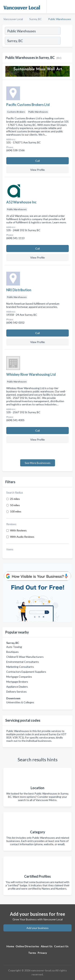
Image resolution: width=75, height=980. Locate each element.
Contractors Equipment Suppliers (26, 672)
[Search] (66, 41)
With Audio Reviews (22, 537)
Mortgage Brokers (17, 682)
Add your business (37, 928)
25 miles (15, 499)
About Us (47, 946)
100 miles (16, 511)
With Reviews (18, 530)
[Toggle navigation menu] (70, 7)
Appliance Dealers (17, 687)
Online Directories (27, 946)
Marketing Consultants (20, 667)
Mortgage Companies (19, 677)
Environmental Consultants (23, 662)
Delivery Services (16, 692)
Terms (32, 953)
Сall (37, 161)
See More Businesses (38, 463)
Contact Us (61, 946)
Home (10, 946)
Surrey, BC (36, 19)
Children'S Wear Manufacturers (25, 657)
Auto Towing (14, 647)
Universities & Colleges (20, 702)
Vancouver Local (13, 19)
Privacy (42, 953)
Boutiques (12, 652)
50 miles (15, 505)
